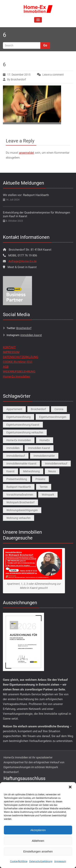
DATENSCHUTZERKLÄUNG (21, 357)
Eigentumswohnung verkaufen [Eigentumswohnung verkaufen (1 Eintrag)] (25, 432)
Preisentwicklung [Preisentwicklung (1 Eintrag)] (17, 479)
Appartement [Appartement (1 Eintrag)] (14, 409)
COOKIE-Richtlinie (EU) (18, 362)
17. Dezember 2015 (19, 75)
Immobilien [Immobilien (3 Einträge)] (13, 448)
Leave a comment (53, 75)
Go (45, 45)
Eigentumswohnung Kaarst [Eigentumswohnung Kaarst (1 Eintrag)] (23, 425)
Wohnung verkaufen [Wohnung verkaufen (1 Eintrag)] (19, 518)
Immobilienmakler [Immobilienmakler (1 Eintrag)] (44, 456)
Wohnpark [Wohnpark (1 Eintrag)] (48, 495)
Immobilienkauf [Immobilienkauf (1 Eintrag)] (16, 456)
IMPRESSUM (11, 352)
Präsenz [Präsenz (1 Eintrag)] (40, 479)
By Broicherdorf (17, 79)
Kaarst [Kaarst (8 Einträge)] (10, 471)
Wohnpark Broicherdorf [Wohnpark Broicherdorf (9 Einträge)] (20, 502)
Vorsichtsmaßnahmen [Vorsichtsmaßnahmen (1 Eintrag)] (20, 495)
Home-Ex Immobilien (16, 376)
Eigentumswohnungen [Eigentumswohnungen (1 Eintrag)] (53, 417)
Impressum (60, 861)
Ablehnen (38, 841)
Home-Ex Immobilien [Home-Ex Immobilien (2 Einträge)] (19, 440)
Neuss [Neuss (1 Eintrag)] (52, 471)
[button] (70, 787)
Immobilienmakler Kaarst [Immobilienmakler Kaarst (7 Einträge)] (21, 464)
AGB (6, 367)
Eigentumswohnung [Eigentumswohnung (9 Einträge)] (19, 417)
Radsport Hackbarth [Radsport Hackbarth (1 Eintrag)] (19, 487)
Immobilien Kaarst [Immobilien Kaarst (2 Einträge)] (39, 448)
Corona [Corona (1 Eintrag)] (59, 409)
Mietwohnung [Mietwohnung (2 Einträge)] (31, 471)
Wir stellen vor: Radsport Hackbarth (26, 195)
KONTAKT (9, 347)
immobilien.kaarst (31, 335)
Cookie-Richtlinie (19, 861)
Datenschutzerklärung (41, 861)
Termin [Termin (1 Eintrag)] (44, 487)
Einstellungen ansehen (38, 851)
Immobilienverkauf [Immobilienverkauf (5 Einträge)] (56, 464)
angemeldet (27, 153)
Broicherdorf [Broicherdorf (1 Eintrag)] (38, 409)
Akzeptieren (38, 830)
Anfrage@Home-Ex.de (22, 261)
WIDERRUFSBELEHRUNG (19, 372)
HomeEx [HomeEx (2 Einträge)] (45, 440)
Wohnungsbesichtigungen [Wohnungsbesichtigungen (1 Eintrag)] (22, 510)
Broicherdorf (24, 328)
